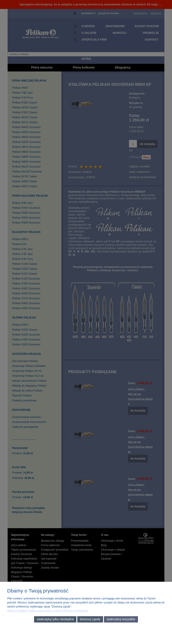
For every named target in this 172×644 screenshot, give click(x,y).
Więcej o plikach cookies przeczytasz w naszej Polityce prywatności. (48, 611)
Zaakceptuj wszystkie (121, 619)
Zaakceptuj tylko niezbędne (55, 619)
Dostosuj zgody (90, 619)
